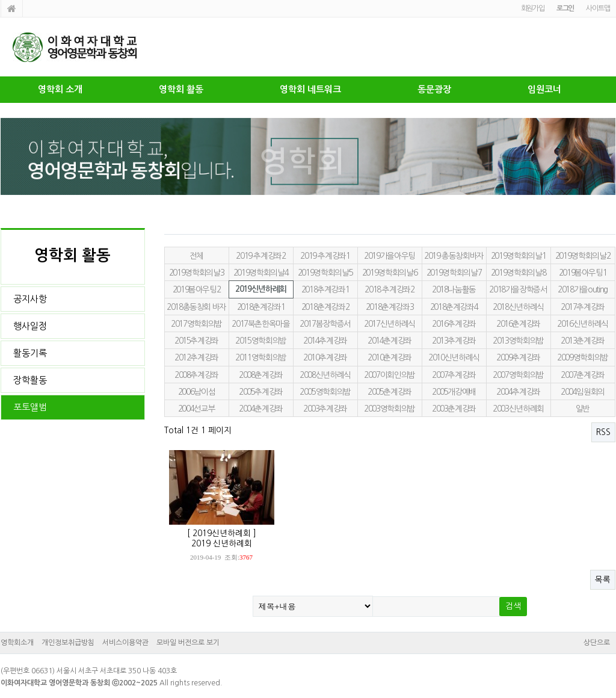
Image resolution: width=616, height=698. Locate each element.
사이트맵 (598, 8)
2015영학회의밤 (261, 341)
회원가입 (533, 8)
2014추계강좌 (325, 341)
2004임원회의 (583, 392)
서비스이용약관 (125, 643)
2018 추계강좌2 (389, 289)
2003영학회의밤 (390, 409)
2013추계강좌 (454, 341)
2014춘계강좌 (390, 341)
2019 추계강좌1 (325, 256)
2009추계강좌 (518, 357)
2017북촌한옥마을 (260, 324)
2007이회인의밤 (390, 375)
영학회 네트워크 (310, 89)
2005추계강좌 (261, 392)
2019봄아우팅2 (197, 289)
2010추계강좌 (325, 357)
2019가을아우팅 (390, 256)
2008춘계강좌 (261, 375)
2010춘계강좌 (390, 357)
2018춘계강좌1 (261, 307)
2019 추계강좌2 (260, 256)
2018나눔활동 (454, 289)
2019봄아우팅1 (583, 273)
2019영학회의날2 (583, 256)
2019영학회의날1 (518, 256)
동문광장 (434, 89)
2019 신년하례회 (222, 543)
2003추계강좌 (325, 409)
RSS (603, 432)
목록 (603, 579)
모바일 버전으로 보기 (188, 643)
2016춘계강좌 (518, 324)
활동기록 (30, 353)
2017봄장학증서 (325, 324)
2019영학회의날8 (518, 273)
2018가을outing (583, 289)
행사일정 (30, 326)
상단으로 (597, 643)
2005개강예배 (454, 392)
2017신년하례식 (390, 324)
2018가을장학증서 (518, 289)
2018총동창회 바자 (196, 307)
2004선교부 (197, 409)
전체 (196, 256)
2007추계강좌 (454, 375)
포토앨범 (30, 407)
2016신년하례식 (583, 324)
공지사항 (30, 299)
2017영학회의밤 (196, 324)
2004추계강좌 (518, 392)
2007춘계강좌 (583, 375)
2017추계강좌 (583, 307)
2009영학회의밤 (583, 357)
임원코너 (544, 89)
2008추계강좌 (196, 375)
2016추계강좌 (454, 324)
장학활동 (30, 380)
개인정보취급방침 (68, 643)
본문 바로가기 (0, 0)
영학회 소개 (60, 89)
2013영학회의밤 (518, 341)
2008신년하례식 (325, 375)
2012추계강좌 (196, 357)
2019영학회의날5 (325, 273)
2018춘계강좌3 (390, 307)
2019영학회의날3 (196, 273)
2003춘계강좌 (454, 409)
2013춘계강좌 (583, 341)
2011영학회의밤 (261, 357)
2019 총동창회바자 (454, 256)
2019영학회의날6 (390, 273)
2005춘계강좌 (390, 392)
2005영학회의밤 (325, 392)
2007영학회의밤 (518, 375)
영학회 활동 (181, 89)
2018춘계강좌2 (325, 307)
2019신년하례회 (261, 289)
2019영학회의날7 (454, 273)
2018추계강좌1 (325, 289)
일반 (583, 409)
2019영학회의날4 (261, 273)
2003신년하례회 (518, 409)
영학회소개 (17, 643)
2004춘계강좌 (261, 409)
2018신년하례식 (518, 307)
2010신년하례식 (454, 357)
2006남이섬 (197, 392)
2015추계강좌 (196, 341)
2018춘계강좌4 (454, 307)
